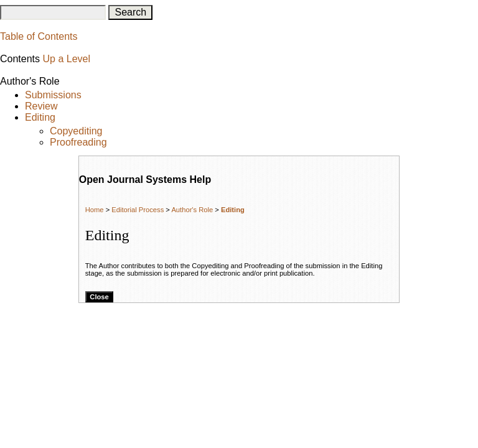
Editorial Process (138, 210)
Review (41, 106)
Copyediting (76, 131)
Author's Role (192, 210)
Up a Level (66, 59)
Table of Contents (39, 36)
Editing (40, 117)
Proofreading (78, 142)
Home (95, 210)
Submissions (53, 95)
